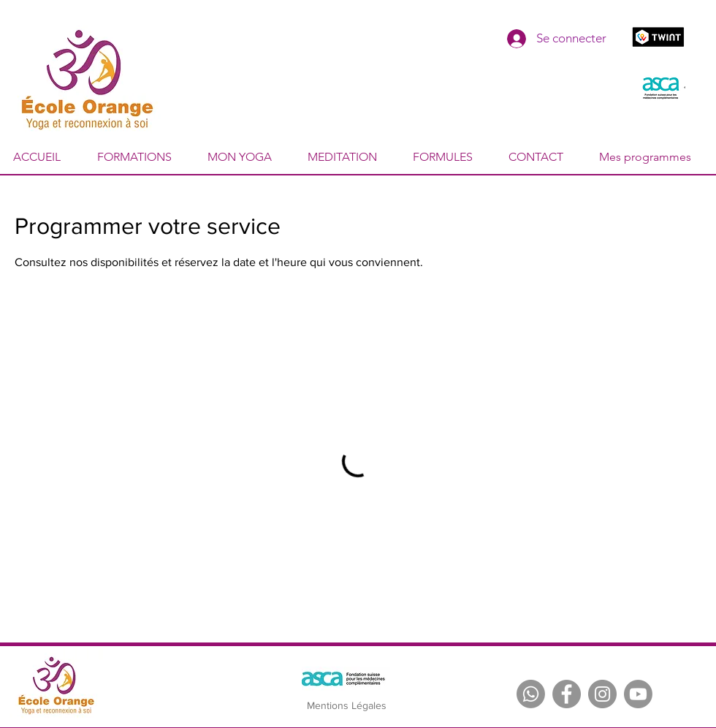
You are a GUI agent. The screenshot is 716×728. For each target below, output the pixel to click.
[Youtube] (638, 694)
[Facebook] (567, 694)
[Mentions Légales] (346, 706)
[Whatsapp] (531, 694)
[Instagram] (602, 694)
